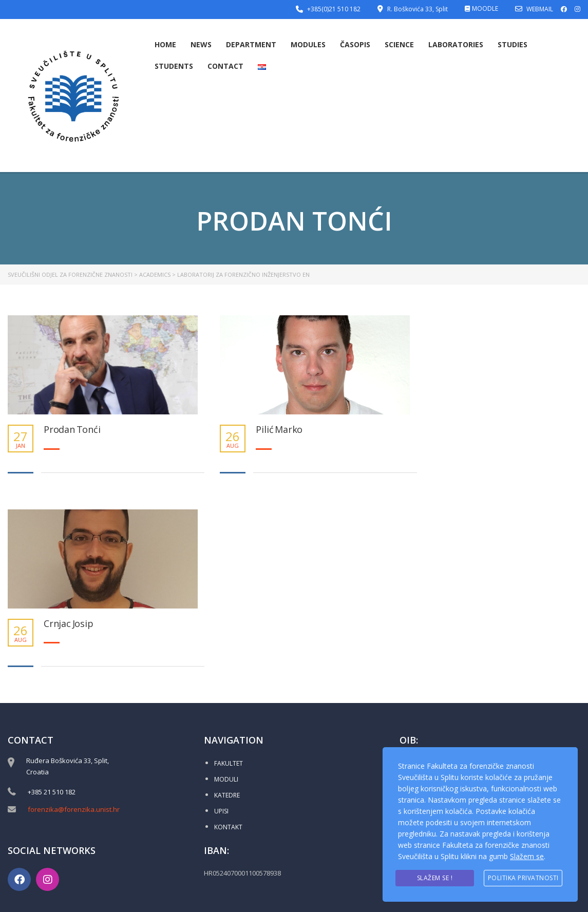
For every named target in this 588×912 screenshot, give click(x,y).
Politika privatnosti (523, 878)
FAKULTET (229, 763)
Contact (225, 66)
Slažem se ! (435, 878)
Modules (308, 44)
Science (399, 44)
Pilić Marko (279, 430)
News (201, 44)
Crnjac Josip (69, 624)
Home (165, 44)
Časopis (355, 44)
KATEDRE (227, 795)
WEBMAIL (540, 9)
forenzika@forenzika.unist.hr (74, 809)
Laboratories (456, 44)
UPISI (221, 811)
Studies (513, 44)
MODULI (226, 779)
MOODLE (485, 8)
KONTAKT (228, 827)
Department (251, 44)
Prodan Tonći (72, 430)
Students (174, 66)
